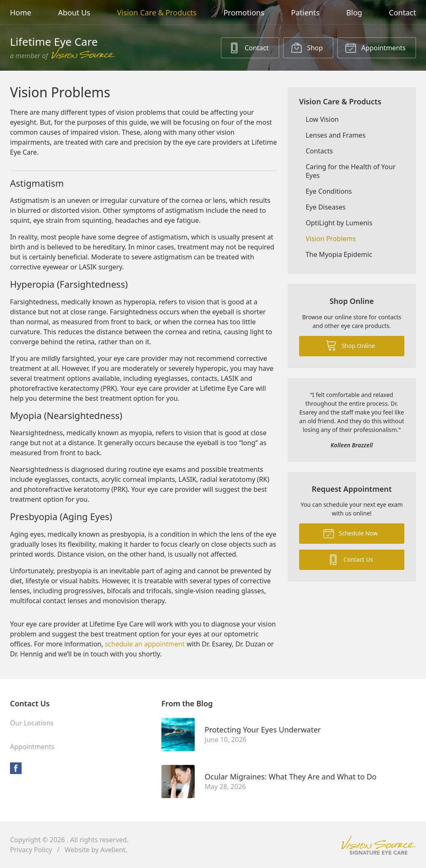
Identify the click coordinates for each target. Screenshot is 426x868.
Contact (402, 12)
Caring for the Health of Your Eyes (351, 171)
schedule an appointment (145, 644)
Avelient (113, 850)
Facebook (16, 768)
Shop (307, 47)
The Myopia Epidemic (339, 254)
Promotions (244, 12)
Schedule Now (350, 533)
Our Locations (32, 723)
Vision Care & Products (157, 12)
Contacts (319, 151)
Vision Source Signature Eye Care (379, 845)
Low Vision (322, 119)
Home (21, 12)
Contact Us (350, 559)
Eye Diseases (326, 207)
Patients (306, 12)
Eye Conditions (329, 191)
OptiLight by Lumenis (339, 223)
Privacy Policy (31, 850)
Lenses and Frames (336, 135)
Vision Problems (331, 239)
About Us (74, 12)
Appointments (375, 47)
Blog (354, 12)
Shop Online (350, 345)
